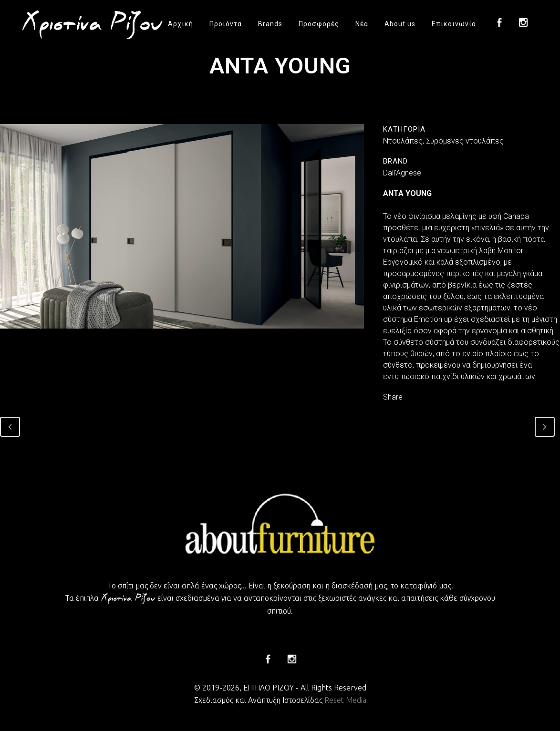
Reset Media (345, 700)
